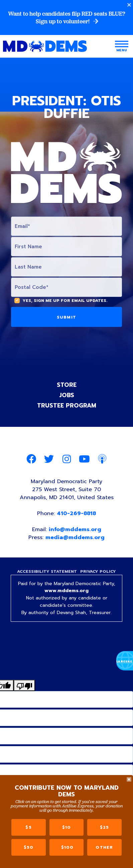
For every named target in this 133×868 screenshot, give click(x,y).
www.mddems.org (66, 591)
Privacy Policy (98, 571)
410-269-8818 (76, 513)
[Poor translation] (24, 685)
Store (67, 385)
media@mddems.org (75, 537)
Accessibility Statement (47, 571)
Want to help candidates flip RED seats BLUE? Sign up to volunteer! (67, 17)
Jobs (67, 395)
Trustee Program (67, 406)
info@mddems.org (75, 529)
